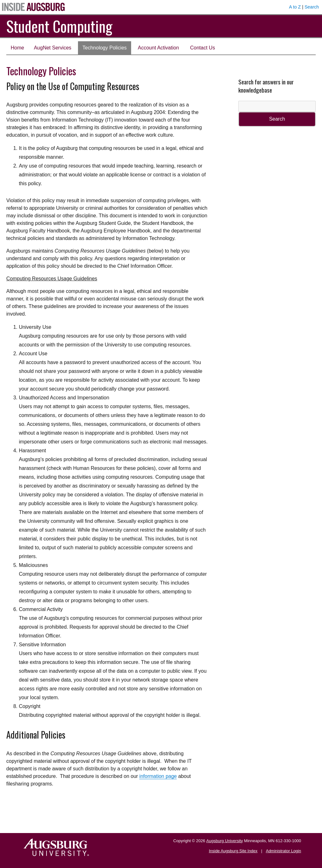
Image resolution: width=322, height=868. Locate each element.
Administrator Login (283, 851)
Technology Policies (105, 48)
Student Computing (59, 26)
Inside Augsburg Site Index (233, 851)
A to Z (295, 7)
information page (158, 776)
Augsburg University (225, 841)
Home (17, 48)
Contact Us (203, 48)
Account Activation (158, 48)
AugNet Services (53, 48)
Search (312, 7)
